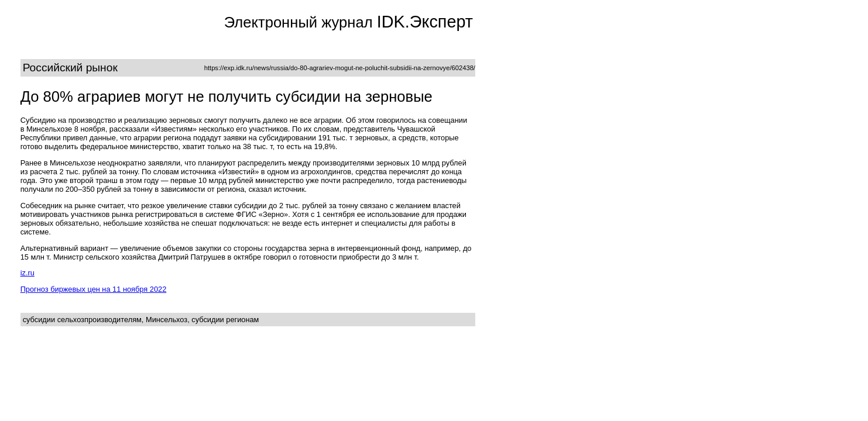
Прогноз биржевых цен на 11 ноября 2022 (94, 289)
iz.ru (28, 273)
